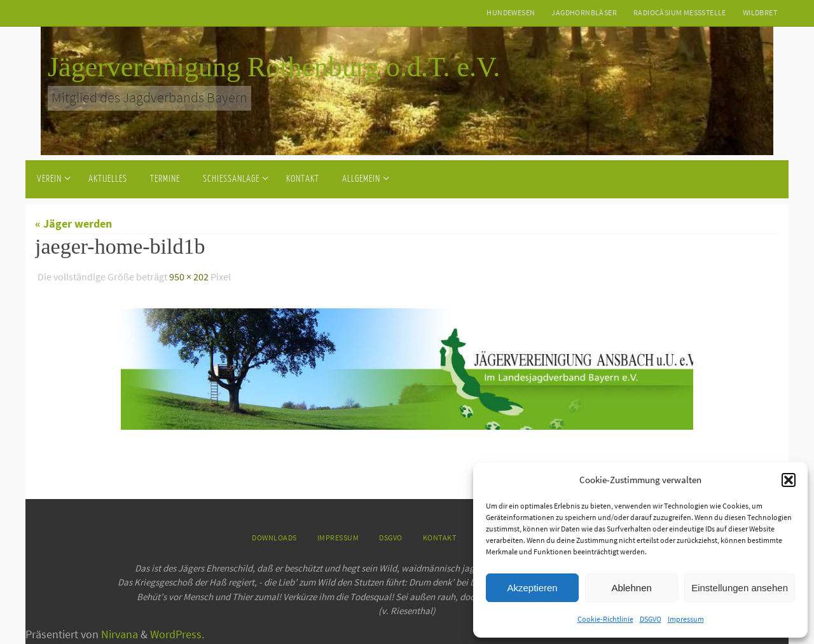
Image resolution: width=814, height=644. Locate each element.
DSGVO (651, 619)
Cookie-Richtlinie (605, 619)
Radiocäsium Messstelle (680, 12)
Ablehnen (631, 588)
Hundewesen (511, 12)
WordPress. (177, 634)
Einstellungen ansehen (740, 588)
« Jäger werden (73, 223)
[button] (789, 480)
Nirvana (120, 634)
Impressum (686, 619)
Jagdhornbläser (584, 12)
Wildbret (760, 12)
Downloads (274, 538)
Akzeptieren (532, 588)
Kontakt (440, 538)
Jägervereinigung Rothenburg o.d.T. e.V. (274, 67)
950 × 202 (189, 277)
